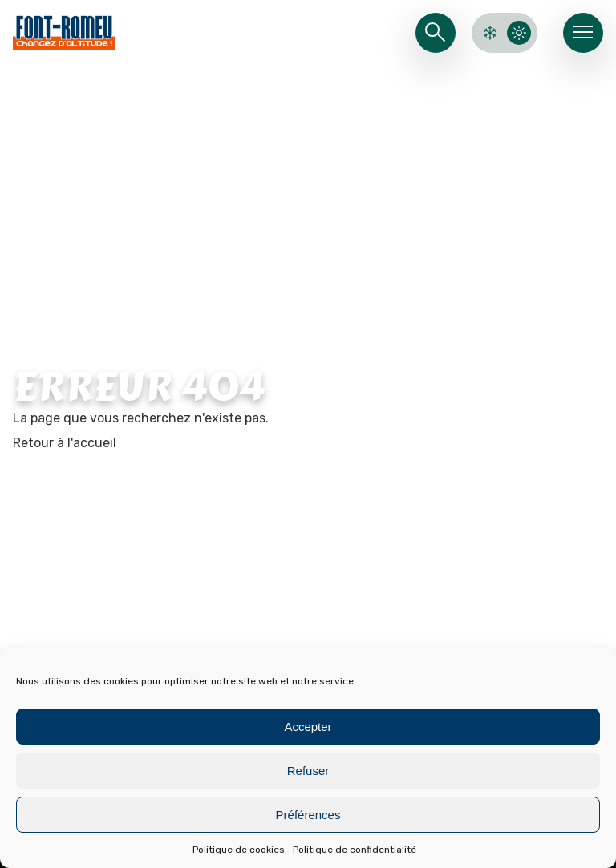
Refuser (308, 771)
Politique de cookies (239, 850)
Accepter (308, 727)
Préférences (308, 815)
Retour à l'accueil (65, 443)
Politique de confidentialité (355, 850)
